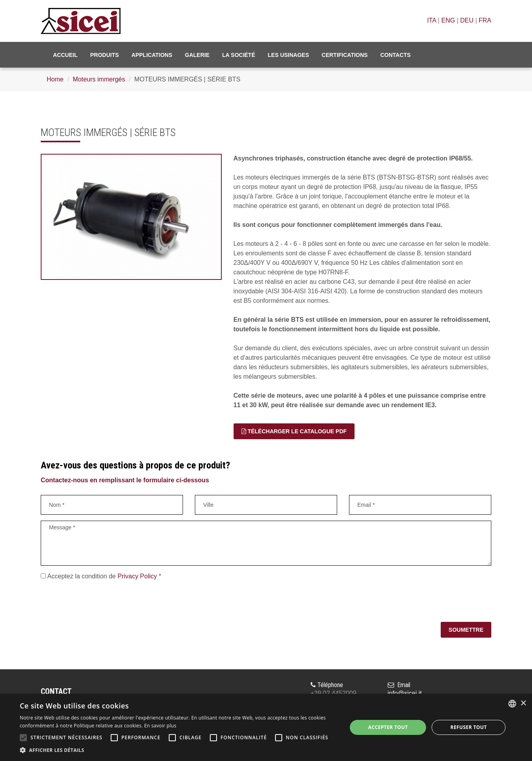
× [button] (523, 703)
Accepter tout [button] (388, 727)
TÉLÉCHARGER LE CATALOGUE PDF (294, 431)
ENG (448, 20)
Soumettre (466, 630)
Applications (152, 55)
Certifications (345, 55)
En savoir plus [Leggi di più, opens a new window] (160, 726)
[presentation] (101, 602)
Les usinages (289, 55)
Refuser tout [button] (469, 727)
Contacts (395, 55)
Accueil (65, 55)
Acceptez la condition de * (101, 576)
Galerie (197, 55)
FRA (485, 20)
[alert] (266, 727)
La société (239, 55)
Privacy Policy (137, 576)
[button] (178, 750)
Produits (104, 55)
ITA (432, 20)
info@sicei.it (405, 693)
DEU (467, 20)
